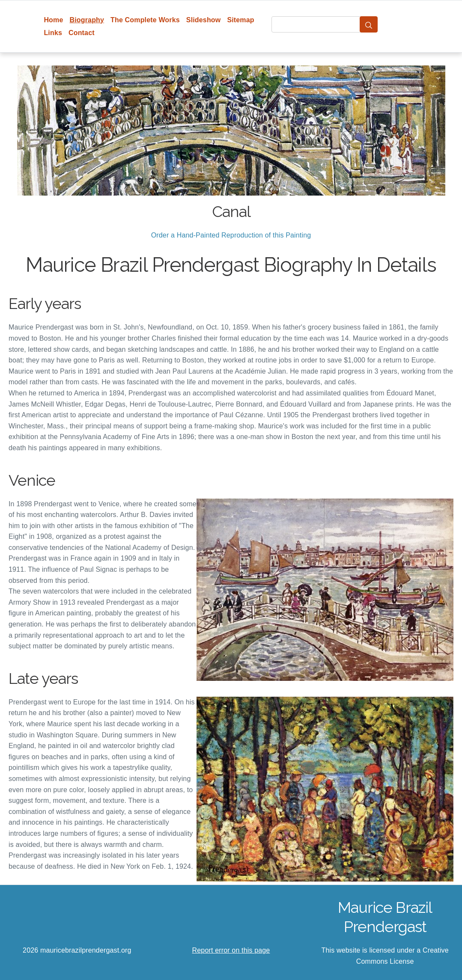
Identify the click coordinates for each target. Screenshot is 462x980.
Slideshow (204, 20)
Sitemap (240, 20)
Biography (87, 20)
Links (53, 33)
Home (53, 20)
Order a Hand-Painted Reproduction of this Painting (231, 235)
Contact (82, 33)
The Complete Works (145, 20)
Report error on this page (231, 950)
